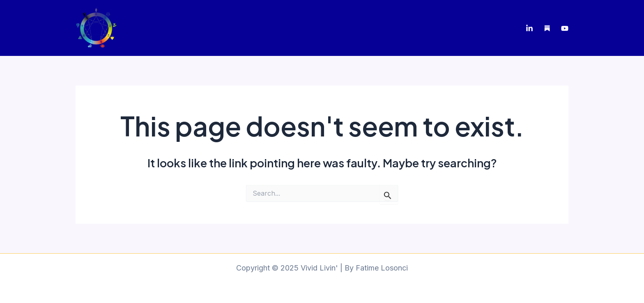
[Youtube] (565, 28)
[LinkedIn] (529, 28)
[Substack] (547, 28)
